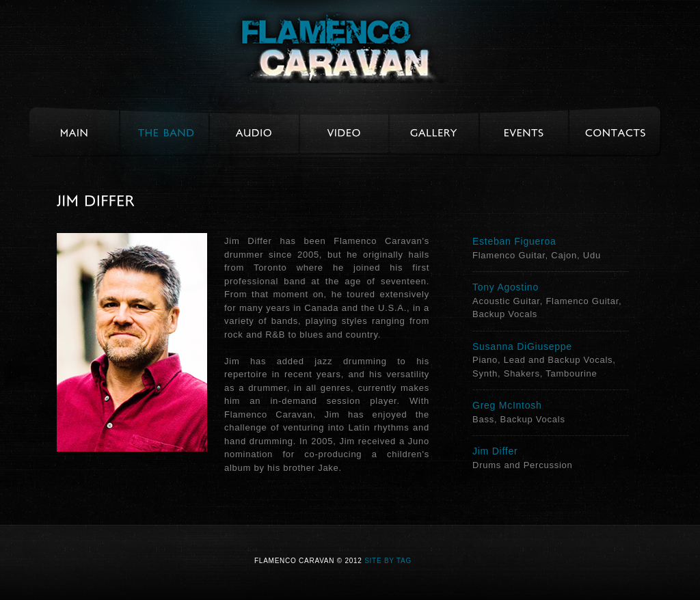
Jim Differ (495, 451)
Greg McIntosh (507, 405)
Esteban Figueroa (514, 241)
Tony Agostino (506, 287)
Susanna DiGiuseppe (522, 346)
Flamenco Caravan (336, 47)
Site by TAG (388, 561)
